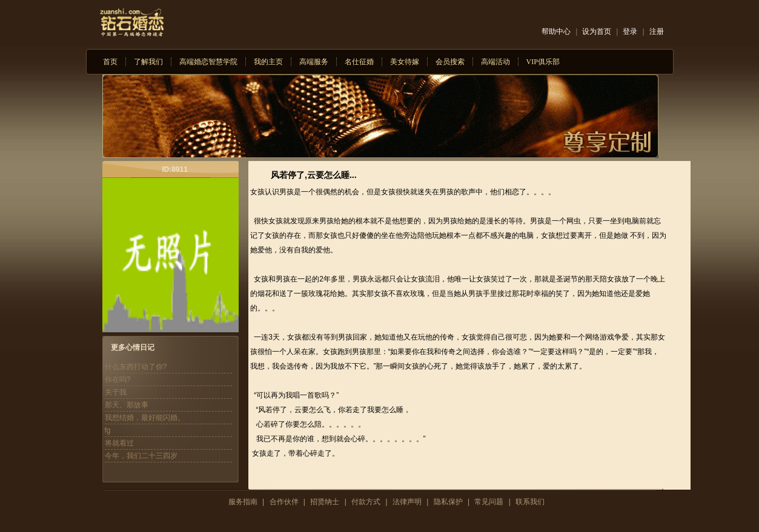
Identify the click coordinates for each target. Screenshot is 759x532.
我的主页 (268, 62)
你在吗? (118, 379)
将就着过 (119, 443)
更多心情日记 (133, 347)
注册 (657, 31)
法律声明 (407, 502)
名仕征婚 (359, 62)
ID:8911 (175, 169)
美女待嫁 (405, 62)
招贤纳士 (325, 502)
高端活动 (496, 62)
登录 (630, 31)
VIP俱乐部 (543, 62)
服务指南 (243, 502)
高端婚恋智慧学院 (208, 62)
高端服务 (314, 62)
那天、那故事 (127, 405)
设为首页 (597, 31)
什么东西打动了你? (136, 367)
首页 (110, 62)
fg (108, 430)
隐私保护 (448, 502)
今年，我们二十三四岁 (141, 456)
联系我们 (530, 502)
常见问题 (489, 502)
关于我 (116, 392)
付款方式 (366, 502)
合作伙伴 (284, 502)
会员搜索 (450, 62)
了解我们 (148, 62)
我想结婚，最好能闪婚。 (145, 418)
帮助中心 (556, 31)
